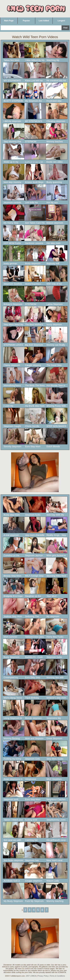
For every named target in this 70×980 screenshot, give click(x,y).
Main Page (9, 21)
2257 (28, 976)
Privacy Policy (43, 976)
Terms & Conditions (57, 976)
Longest (61, 21)
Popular (26, 21)
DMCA (34, 976)
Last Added (44, 21)
